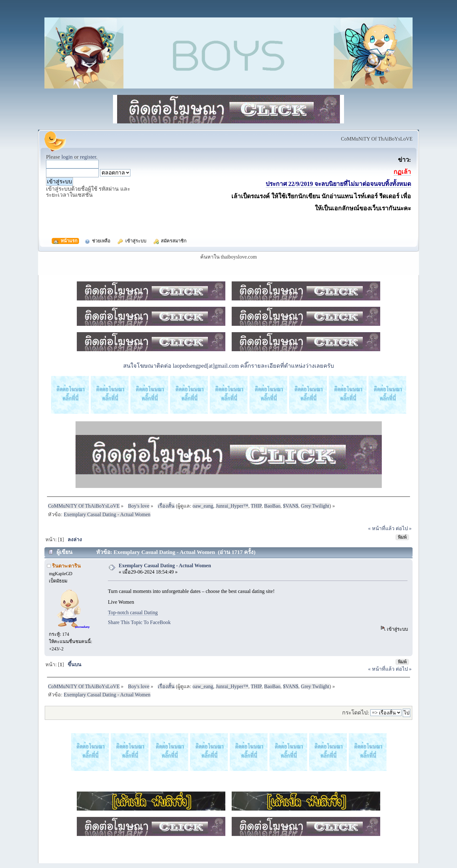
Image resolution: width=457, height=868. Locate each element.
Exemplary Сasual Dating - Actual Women (165, 566)
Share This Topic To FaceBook (139, 622)
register (88, 157)
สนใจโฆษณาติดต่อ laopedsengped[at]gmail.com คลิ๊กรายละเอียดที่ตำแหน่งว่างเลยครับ (228, 366)
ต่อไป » (404, 528)
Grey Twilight (315, 506)
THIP (256, 506)
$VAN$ (291, 506)
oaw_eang (203, 506)
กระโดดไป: (356, 713)
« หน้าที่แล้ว (381, 528)
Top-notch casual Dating (133, 612)
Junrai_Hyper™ (232, 506)
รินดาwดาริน (66, 566)
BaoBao (272, 506)
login (67, 157)
